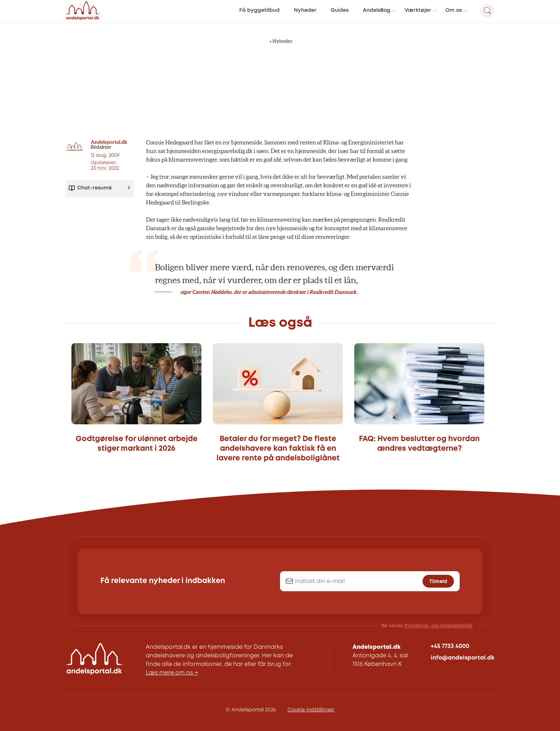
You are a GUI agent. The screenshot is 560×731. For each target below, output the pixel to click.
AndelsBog (377, 11)
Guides (340, 11)
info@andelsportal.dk (462, 658)
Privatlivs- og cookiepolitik (438, 626)
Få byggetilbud (259, 11)
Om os (454, 11)
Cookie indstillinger (311, 710)
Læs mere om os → (172, 673)
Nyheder (305, 11)
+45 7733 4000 (450, 646)
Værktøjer (418, 11)
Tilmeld (438, 582)
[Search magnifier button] (487, 11)
